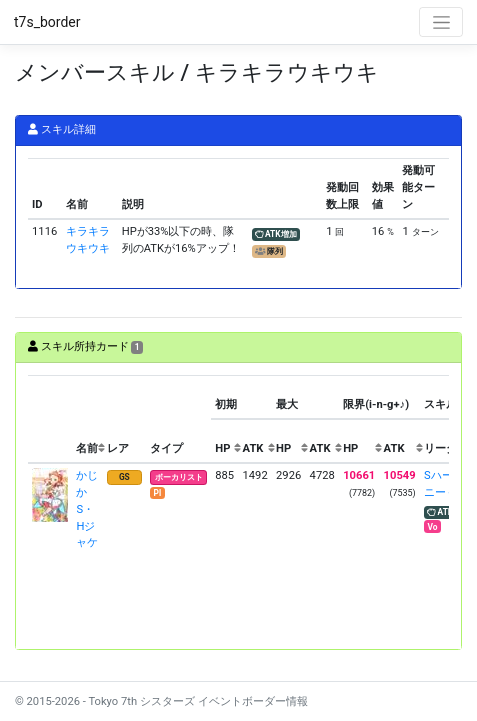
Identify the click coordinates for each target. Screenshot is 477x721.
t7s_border (47, 22)
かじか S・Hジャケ (87, 509)
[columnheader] (50, 419)
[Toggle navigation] (441, 22)
